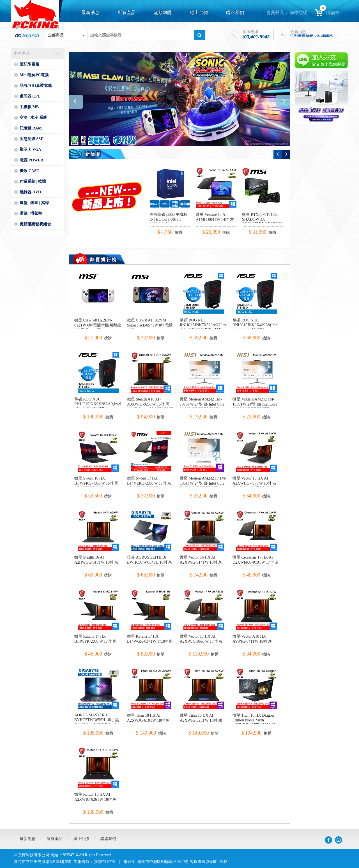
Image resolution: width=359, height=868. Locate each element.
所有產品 (126, 12)
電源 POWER (31, 160)
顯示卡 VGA (30, 150)
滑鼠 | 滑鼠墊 (31, 213)
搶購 (178, 232)
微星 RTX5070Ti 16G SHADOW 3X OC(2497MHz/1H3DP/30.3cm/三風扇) (267, 222)
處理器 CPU (30, 96)
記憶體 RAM (31, 128)
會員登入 (275, 12)
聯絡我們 (235, 12)
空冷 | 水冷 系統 (33, 118)
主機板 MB (29, 107)
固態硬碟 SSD (32, 139)
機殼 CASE (29, 171)
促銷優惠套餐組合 (35, 224)
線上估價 (199, 12)
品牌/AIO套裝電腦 (36, 86)
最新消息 (90, 12)
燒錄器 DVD (30, 192)
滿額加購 (163, 12)
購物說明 (299, 12)
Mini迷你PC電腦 (34, 75)
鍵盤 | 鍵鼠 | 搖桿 (34, 203)
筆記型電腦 (29, 64)
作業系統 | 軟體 (33, 181)
